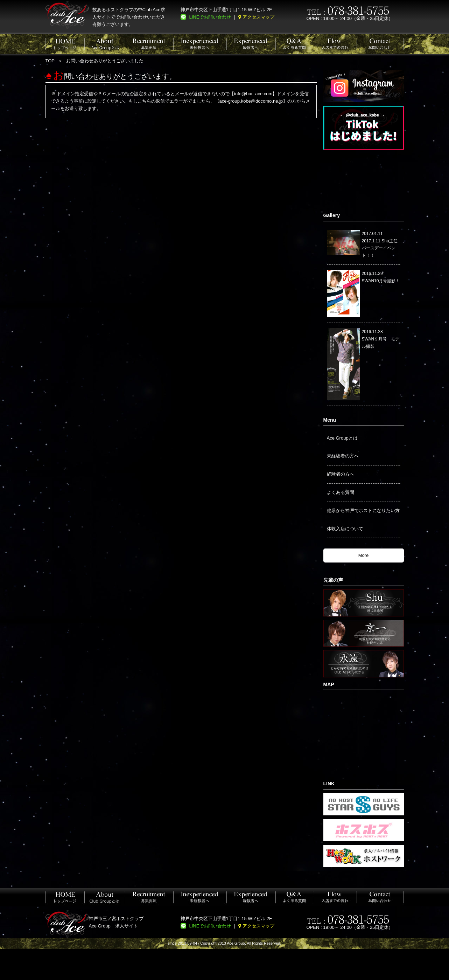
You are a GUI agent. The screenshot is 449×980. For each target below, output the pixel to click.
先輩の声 (333, 580)
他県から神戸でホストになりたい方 (363, 510)
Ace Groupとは (342, 438)
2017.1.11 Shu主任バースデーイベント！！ (380, 248)
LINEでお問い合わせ (210, 17)
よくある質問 (341, 492)
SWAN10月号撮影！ (381, 281)
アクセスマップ (258, 17)
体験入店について (345, 529)
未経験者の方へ (343, 456)
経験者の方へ (341, 474)
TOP (50, 61)
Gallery (332, 215)
